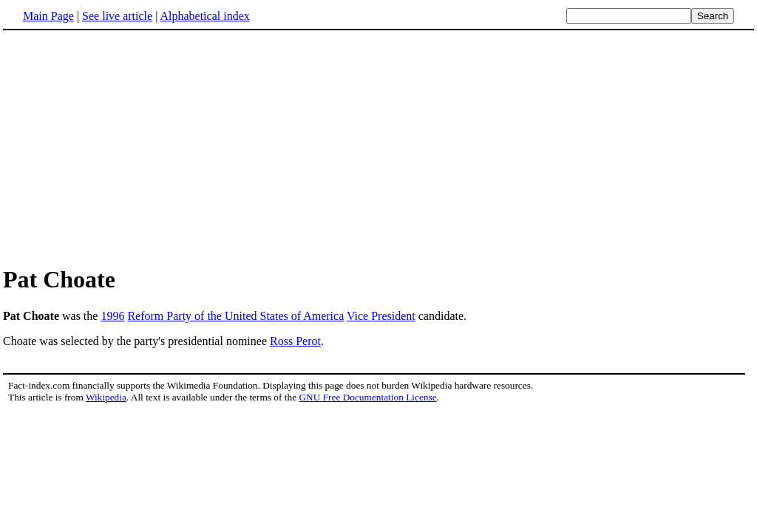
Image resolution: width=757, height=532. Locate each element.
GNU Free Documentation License (367, 397)
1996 (112, 316)
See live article (117, 16)
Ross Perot (295, 341)
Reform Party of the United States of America (235, 316)
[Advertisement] (378, 147)
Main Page (48, 16)
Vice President (381, 316)
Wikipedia (106, 397)
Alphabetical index (204, 16)
